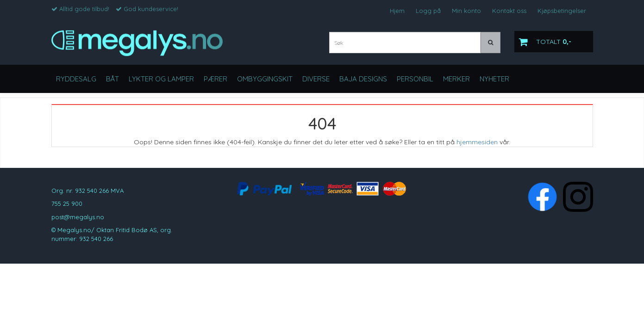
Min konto (466, 11)
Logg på (428, 11)
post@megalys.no (78, 217)
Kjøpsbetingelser (562, 11)
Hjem (397, 11)
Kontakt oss (509, 11)
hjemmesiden (477, 142)
